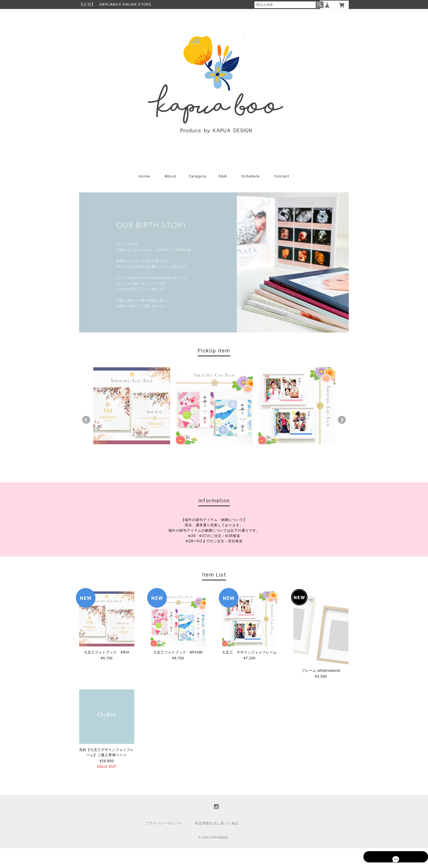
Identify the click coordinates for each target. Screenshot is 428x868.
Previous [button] (86, 440)
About (171, 196)
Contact (282, 196)
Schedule (251, 196)
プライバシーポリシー (164, 843)
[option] (132, 425)
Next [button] (342, 440)
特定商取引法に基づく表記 (217, 843)
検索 (320, 5)
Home (144, 196)
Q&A (223, 196)
